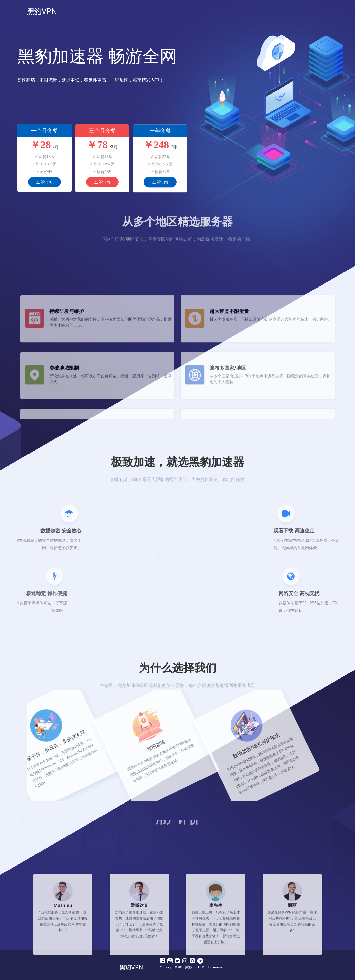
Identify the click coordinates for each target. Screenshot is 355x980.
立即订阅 (44, 187)
